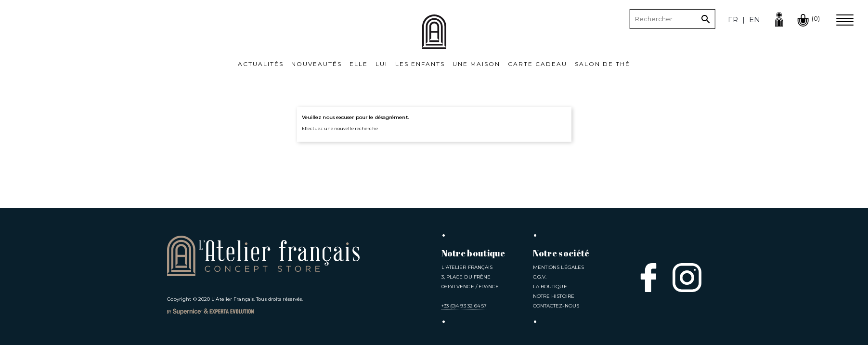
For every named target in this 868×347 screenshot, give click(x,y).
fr (733, 20)
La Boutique (550, 287)
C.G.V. (540, 277)
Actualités (261, 64)
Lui (382, 64)
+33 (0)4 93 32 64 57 (464, 306)
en (755, 20)
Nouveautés (317, 64)
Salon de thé (602, 64)
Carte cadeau (538, 64)
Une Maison (476, 64)
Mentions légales (559, 267)
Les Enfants (420, 64)
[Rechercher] (673, 19)
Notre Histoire (554, 296)
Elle (359, 64)
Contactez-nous (556, 306)
